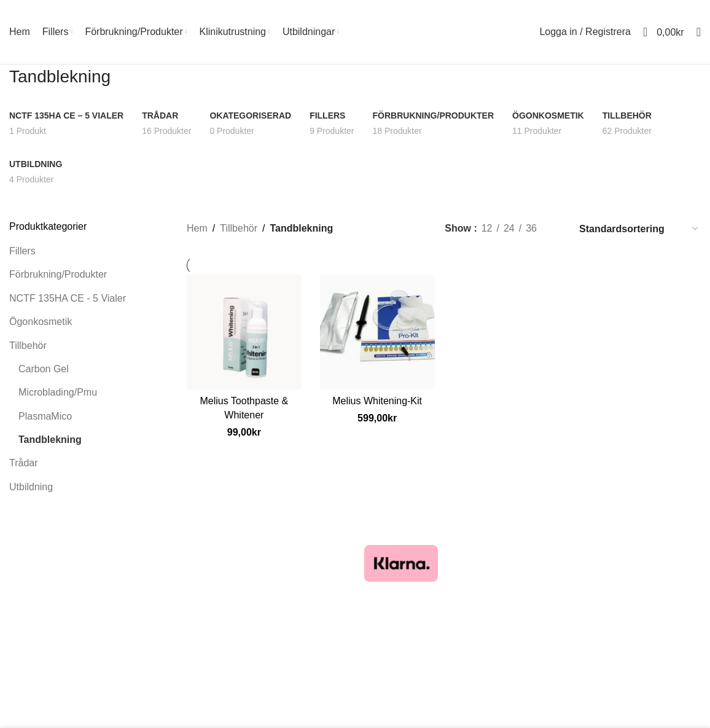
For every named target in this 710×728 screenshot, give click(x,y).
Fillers (22, 251)
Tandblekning (50, 440)
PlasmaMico (45, 416)
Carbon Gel (44, 369)
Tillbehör (28, 346)
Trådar (24, 463)
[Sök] (699, 32)
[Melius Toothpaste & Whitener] (244, 332)
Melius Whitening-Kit (377, 401)
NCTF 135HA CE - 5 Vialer (68, 298)
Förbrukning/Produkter (58, 274)
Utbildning (31, 487)
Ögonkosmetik (41, 322)
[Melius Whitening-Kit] (377, 332)
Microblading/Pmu (58, 392)
